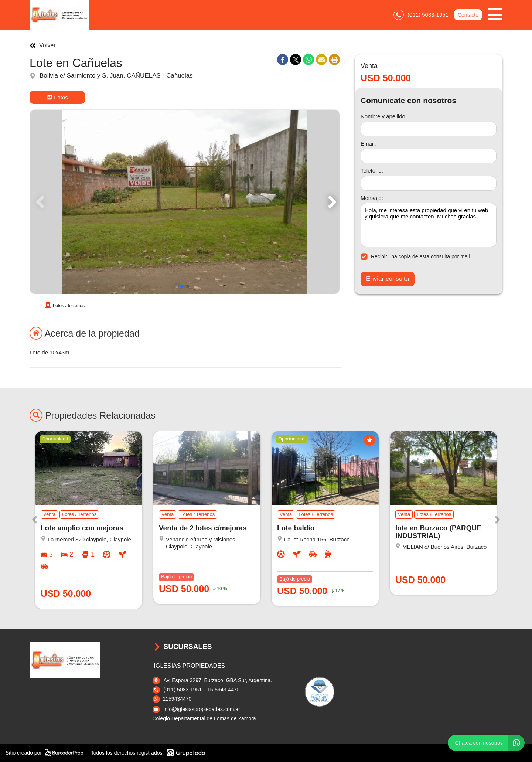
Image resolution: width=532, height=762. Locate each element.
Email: (368, 144)
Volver (42, 45)
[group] (185, 202)
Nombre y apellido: (384, 116)
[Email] (429, 156)
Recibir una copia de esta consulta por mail (415, 257)
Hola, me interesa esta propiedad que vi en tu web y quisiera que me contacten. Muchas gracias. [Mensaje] (429, 225)
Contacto (468, 15)
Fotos (57, 97)
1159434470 (177, 699)
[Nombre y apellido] (429, 129)
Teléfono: (372, 171)
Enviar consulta (388, 279)
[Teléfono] (429, 183)
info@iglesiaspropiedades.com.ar (202, 709)
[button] (331, 202)
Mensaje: (372, 198)
